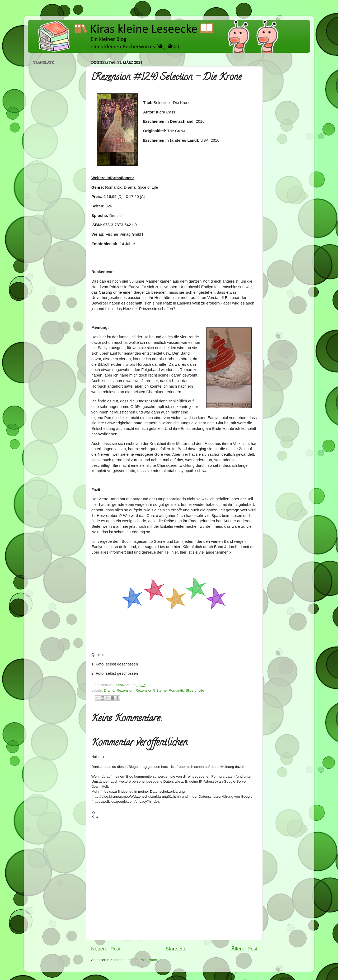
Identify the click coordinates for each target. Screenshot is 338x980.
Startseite (176, 949)
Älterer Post (244, 949)
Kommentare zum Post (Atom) (134, 960)
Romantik (176, 690)
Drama (109, 690)
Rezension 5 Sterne (151, 690)
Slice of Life (195, 690)
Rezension (125, 690)
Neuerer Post (106, 949)
